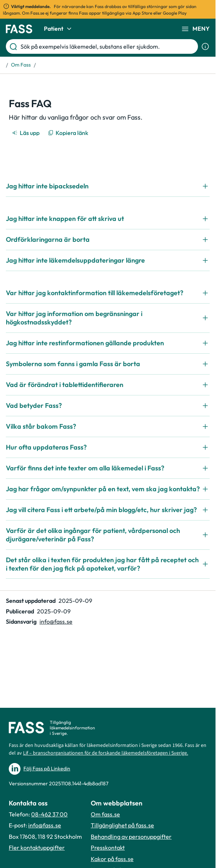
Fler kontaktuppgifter (37, 848)
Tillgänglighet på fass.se (122, 825)
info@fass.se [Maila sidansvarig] (56, 621)
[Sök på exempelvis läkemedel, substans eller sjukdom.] (108, 46)
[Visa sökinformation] (205, 46)
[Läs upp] (26, 133)
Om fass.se (105, 814)
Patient (59, 29)
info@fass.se (45, 825)
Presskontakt (108, 848)
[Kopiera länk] (69, 133)
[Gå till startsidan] (19, 29)
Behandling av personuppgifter (131, 837)
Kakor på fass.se (112, 859)
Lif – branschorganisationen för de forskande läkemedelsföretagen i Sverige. (106, 753)
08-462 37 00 (49, 814)
